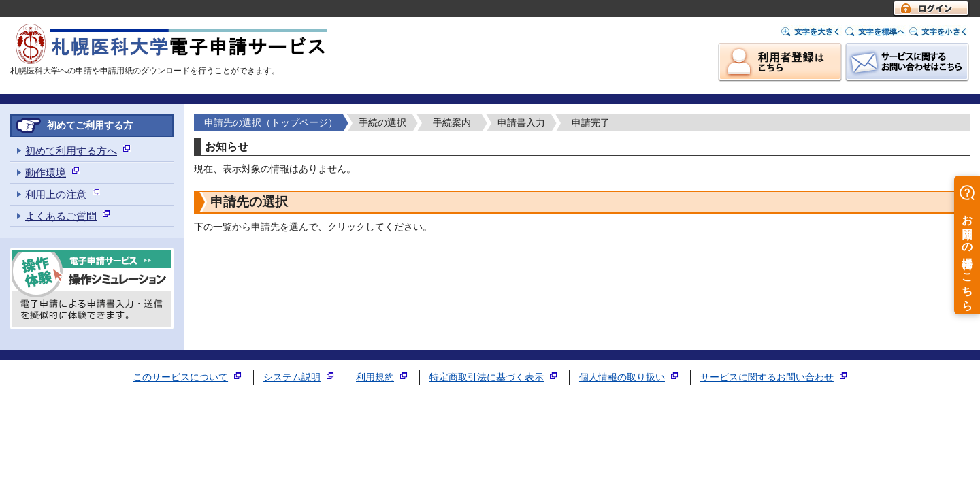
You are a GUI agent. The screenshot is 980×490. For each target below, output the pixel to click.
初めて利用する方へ (71, 151)
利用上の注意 (56, 194)
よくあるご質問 (61, 216)
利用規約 (375, 377)
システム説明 (292, 377)
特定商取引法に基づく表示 (487, 377)
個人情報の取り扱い (622, 377)
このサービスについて (180, 377)
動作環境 (46, 173)
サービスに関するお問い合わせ (767, 377)
